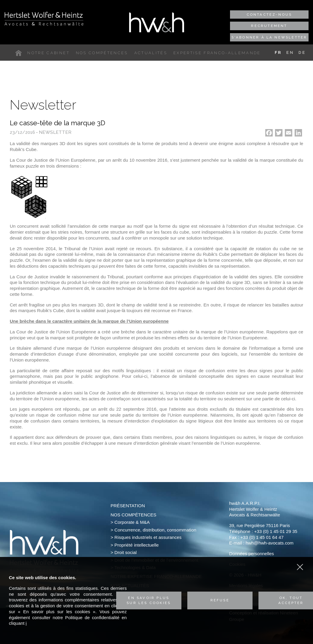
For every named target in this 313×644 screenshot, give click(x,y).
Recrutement (269, 26)
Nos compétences (102, 53)
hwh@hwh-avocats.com (270, 543)
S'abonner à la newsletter (269, 37)
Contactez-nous (269, 15)
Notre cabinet (48, 53)
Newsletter (55, 132)
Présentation (128, 506)
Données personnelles (251, 554)
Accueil (20, 53)
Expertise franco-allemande (217, 53)
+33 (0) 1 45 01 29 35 (276, 531)
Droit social (126, 552)
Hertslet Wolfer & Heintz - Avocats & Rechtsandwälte (44, 19)
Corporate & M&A (132, 522)
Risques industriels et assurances (148, 537)
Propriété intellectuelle (136, 545)
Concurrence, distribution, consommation (155, 530)
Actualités (151, 53)
